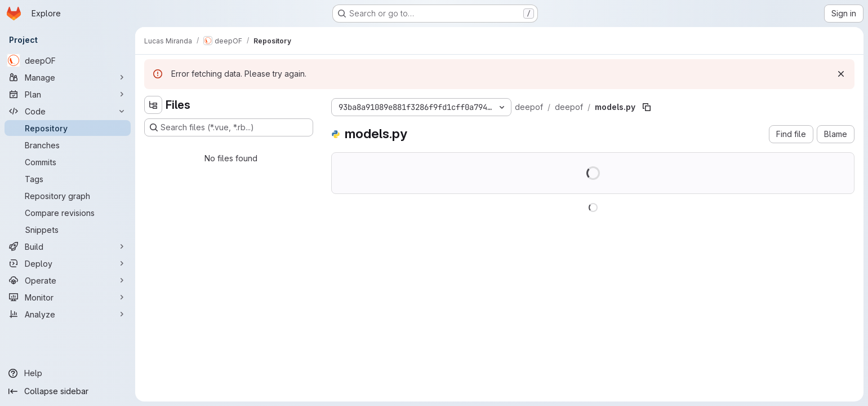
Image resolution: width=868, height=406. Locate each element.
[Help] (68, 373)
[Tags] (68, 179)
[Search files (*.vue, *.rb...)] (229, 127)
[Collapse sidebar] (68, 391)
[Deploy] (68, 263)
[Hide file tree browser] (153, 105)
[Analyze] (68, 314)
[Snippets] (68, 230)
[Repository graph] (68, 196)
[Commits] (68, 162)
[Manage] (68, 77)
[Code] (68, 111)
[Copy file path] (647, 107)
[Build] (68, 246)
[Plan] (68, 94)
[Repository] (68, 128)
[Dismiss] (841, 74)
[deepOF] (68, 60)
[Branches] (68, 145)
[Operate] (68, 280)
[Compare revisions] (68, 213)
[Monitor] (68, 297)
